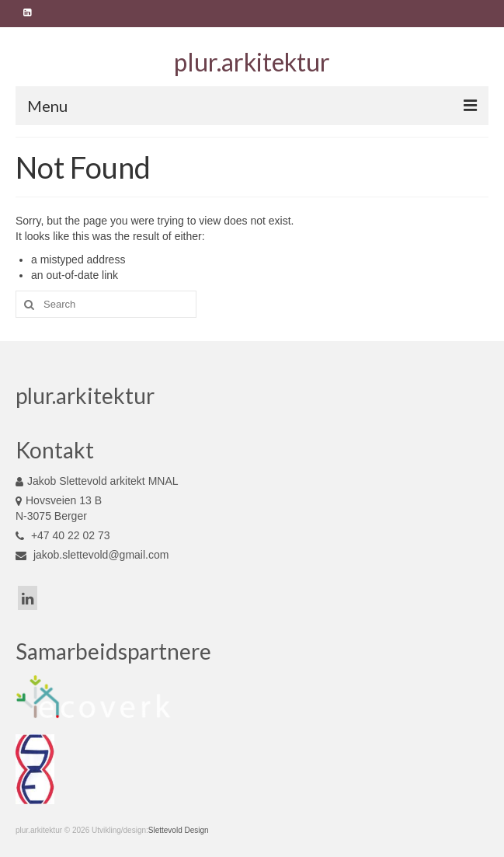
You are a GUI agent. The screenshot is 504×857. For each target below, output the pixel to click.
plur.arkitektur (252, 62)
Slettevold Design (179, 830)
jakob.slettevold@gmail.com (92, 555)
